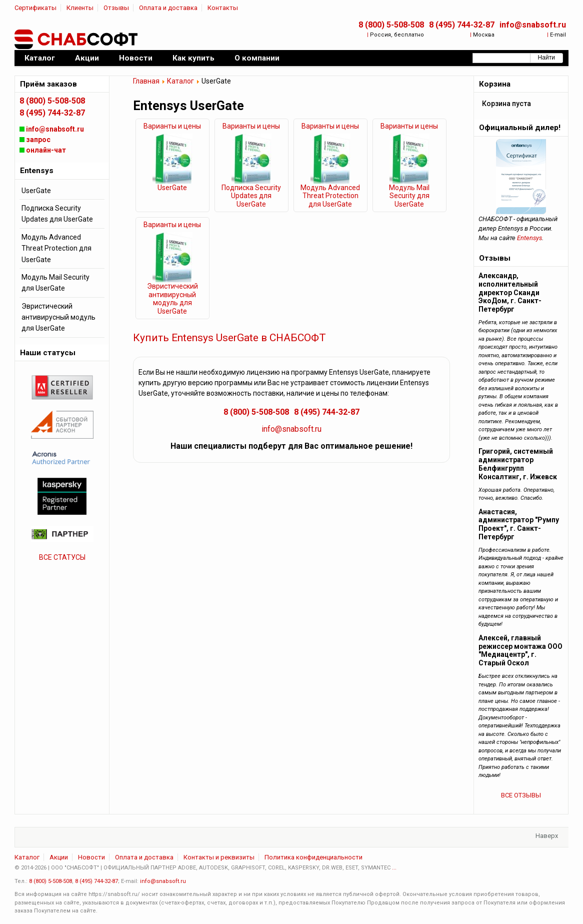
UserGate (172, 188)
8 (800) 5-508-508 (391, 25)
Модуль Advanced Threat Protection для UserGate (330, 196)
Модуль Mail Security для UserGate (409, 196)
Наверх (547, 836)
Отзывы (116, 8)
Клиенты (80, 8)
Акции (59, 857)
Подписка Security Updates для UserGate (251, 196)
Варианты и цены (172, 126)
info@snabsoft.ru (533, 25)
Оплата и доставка (168, 8)
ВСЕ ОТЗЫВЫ (521, 795)
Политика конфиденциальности (313, 857)
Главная (146, 81)
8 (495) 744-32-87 (462, 25)
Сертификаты (35, 8)
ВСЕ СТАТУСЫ (62, 557)
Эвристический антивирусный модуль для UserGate (172, 299)
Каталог (180, 81)
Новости (91, 857)
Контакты (223, 8)
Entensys (529, 238)
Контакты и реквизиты (219, 857)
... (394, 868)
